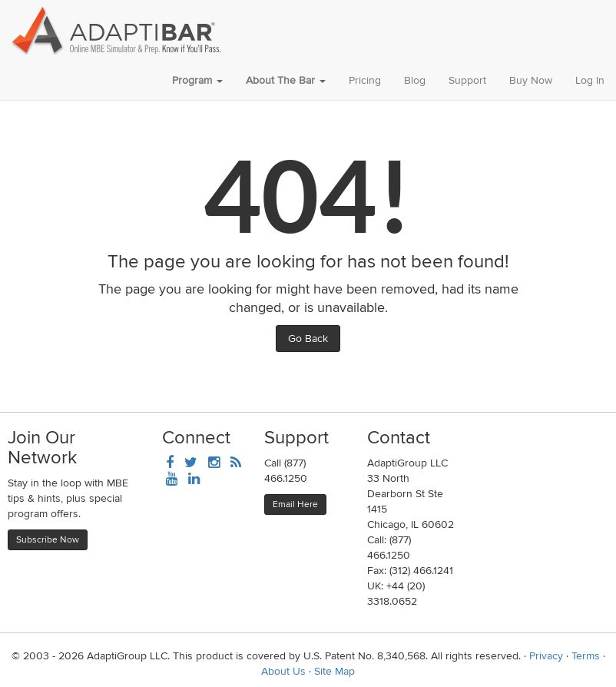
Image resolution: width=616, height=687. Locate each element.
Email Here (295, 504)
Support (467, 80)
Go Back (308, 339)
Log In (590, 80)
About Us (283, 671)
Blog (415, 80)
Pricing (365, 80)
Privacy (546, 656)
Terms (586, 656)
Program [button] (197, 80)
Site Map (334, 671)
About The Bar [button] (286, 80)
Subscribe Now (48, 540)
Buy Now (531, 80)
